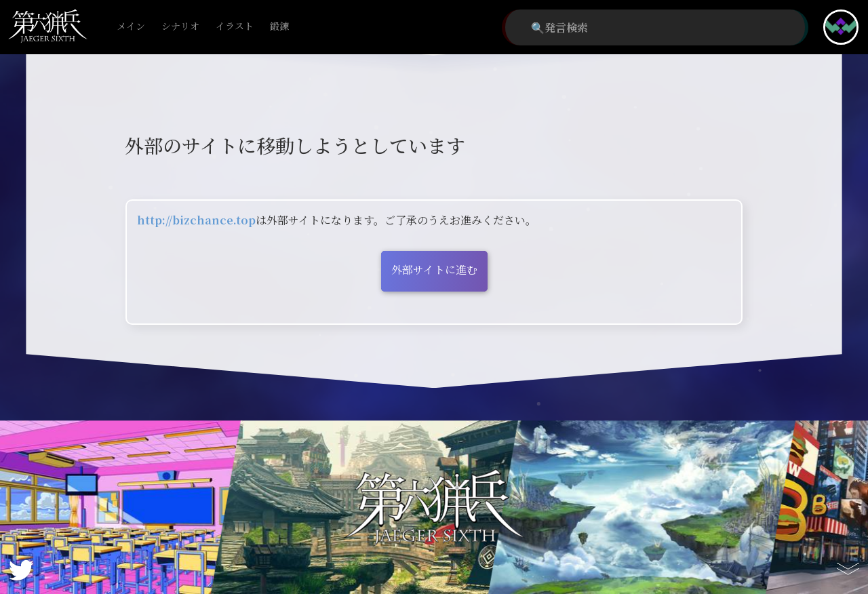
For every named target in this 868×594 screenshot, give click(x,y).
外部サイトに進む (434, 270)
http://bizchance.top (196, 220)
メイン (131, 27)
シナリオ (180, 27)
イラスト (235, 27)
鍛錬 (279, 27)
